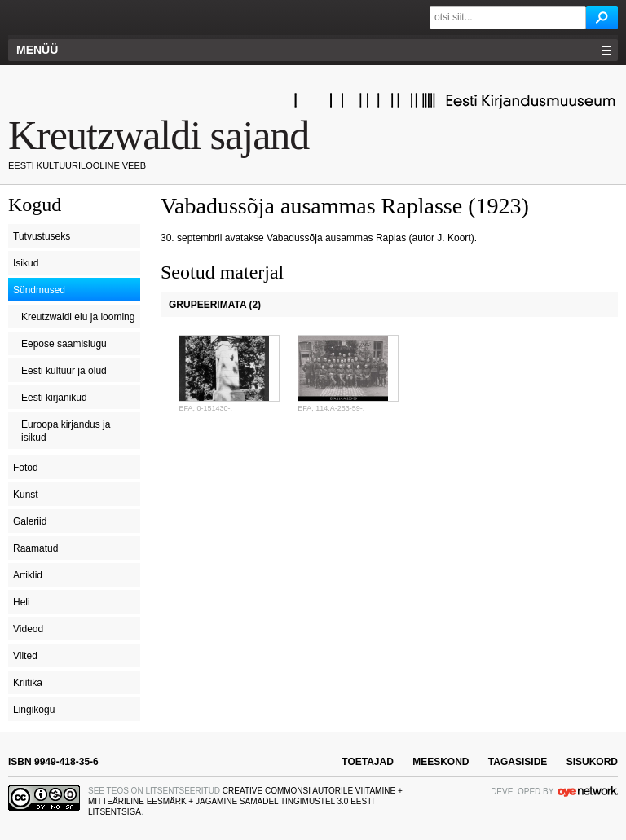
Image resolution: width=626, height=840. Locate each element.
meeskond (441, 762)
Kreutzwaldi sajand (159, 135)
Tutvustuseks (42, 236)
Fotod (26, 468)
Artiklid (28, 575)
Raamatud (35, 548)
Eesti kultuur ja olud (64, 371)
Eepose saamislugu (64, 344)
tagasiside (518, 762)
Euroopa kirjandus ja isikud (66, 431)
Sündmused (39, 290)
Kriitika (28, 683)
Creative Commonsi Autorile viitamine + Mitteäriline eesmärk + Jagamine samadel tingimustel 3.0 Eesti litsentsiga (245, 801)
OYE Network (588, 791)
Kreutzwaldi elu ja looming (78, 317)
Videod (28, 629)
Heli (22, 602)
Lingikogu (34, 710)
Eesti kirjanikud (54, 398)
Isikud (26, 263)
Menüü (37, 50)
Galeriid (30, 521)
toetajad (368, 762)
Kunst (26, 495)
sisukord (592, 762)
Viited (25, 656)
